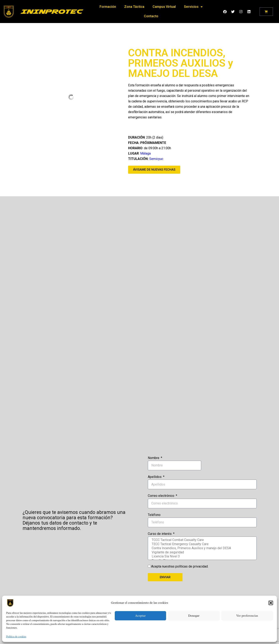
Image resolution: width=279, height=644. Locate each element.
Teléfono (154, 515)
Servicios (193, 6)
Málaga (145, 153)
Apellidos (155, 477)
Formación (108, 6)
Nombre (154, 458)
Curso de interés (160, 534)
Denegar (194, 616)
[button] (271, 603)
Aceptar (140, 616)
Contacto (151, 15)
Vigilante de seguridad (202, 552)
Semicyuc (156, 159)
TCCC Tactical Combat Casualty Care (202, 540)
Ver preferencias (247, 616)
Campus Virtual (164, 6)
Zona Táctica (134, 6)
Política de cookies (16, 637)
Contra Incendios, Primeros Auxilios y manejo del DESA (202, 548)
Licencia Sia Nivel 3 (202, 556)
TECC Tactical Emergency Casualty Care (202, 544)
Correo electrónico (161, 496)
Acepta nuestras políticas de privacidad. (180, 566)
